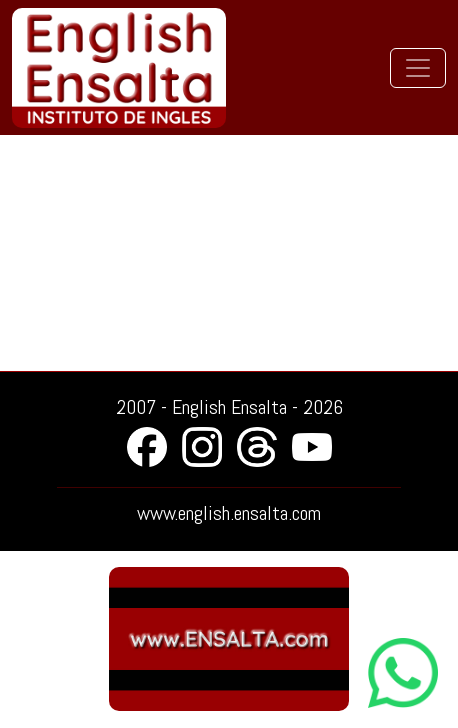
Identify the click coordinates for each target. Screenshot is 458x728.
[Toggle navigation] (418, 68)
